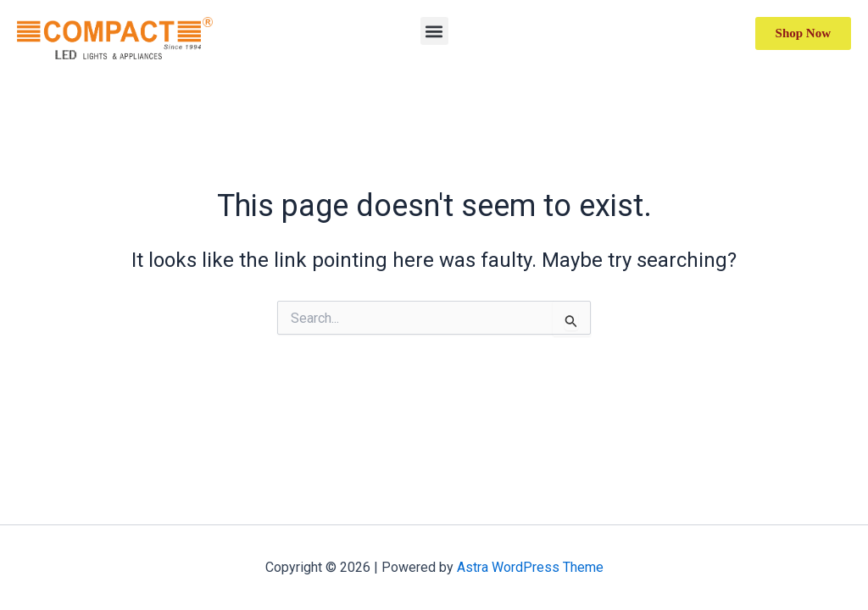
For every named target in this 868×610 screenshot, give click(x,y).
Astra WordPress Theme (530, 567)
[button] (434, 31)
